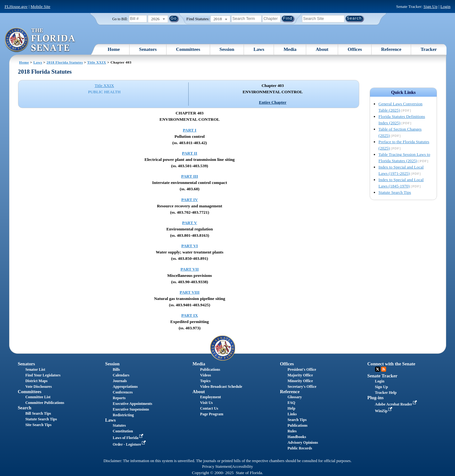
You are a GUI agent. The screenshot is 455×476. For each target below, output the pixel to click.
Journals (120, 381)
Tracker (429, 49)
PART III (189, 176)
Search (24, 408)
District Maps (36, 381)
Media (290, 49)
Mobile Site (41, 6)
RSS (384, 369)
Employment (210, 397)
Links (292, 414)
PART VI (190, 246)
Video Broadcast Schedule (221, 387)
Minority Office (300, 381)
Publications (210, 369)
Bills (116, 369)
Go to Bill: (120, 19)
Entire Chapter (273, 102)
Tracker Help (386, 393)
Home (114, 49)
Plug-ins (376, 398)
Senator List (35, 369)
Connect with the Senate (391, 364)
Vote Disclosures (39, 387)
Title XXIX (97, 62)
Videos (205, 375)
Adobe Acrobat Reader (397, 404)
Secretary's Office (302, 387)
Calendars (121, 375)
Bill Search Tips (38, 413)
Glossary (295, 397)
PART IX (190, 315)
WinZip (384, 411)
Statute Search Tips (395, 192)
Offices (355, 49)
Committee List (38, 397)
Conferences (123, 392)
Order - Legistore (130, 444)
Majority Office (300, 375)
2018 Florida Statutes (65, 62)
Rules (292, 431)
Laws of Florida (129, 438)
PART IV (190, 200)
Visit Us (206, 403)
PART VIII (190, 292)
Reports (119, 398)
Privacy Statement (216, 467)
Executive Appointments (133, 404)
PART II (190, 153)
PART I (189, 130)
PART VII (190, 269)
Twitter (378, 369)
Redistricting (123, 415)
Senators (148, 49)
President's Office (302, 369)
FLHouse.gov (16, 6)
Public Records (300, 448)
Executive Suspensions (131, 409)
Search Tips (297, 420)
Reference (391, 49)
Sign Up (430, 6)
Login (446, 6)
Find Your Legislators (43, 375)
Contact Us (209, 408)
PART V (189, 223)
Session (227, 49)
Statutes (119, 425)
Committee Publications (45, 403)
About (322, 49)
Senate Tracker (382, 376)
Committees (188, 49)
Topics (205, 381)
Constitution (123, 431)
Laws (259, 49)
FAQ (291, 403)
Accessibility (243, 467)
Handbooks (297, 437)
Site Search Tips (38, 425)
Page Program (212, 414)
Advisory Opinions (303, 442)
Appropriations (125, 387)
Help (291, 408)
